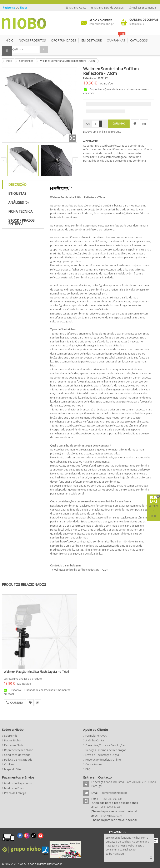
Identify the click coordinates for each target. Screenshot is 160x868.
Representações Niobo (19, 750)
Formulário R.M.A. (96, 736)
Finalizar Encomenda (144, 8)
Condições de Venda (17, 755)
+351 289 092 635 (112, 799)
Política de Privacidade (18, 760)
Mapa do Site (12, 769)
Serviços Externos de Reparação (106, 750)
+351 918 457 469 (111, 816)
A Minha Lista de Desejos (109, 8)
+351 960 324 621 (111, 807)
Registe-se (9, 8)
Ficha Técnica (20, 211)
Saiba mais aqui (115, 854)
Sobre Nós (11, 736)
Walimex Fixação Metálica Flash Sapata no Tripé (36, 672)
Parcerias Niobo (14, 745)
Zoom (72, 138)
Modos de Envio (14, 788)
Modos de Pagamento (18, 783)
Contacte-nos (94, 764)
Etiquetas (17, 194)
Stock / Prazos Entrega (21, 222)
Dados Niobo (12, 740)
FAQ (88, 769)
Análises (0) (18, 203)
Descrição (17, 185)
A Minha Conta (78, 8)
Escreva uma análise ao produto (102, 132)
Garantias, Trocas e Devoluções (106, 745)
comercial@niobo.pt (114, 793)
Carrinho (17, 703)
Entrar (24, 8)
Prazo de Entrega (15, 793)
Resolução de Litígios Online (103, 760)
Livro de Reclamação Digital (102, 755)
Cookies (9, 764)
